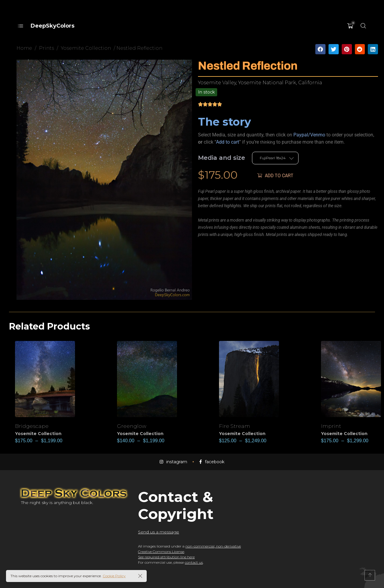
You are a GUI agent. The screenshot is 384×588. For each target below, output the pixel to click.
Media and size (222, 158)
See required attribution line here (166, 557)
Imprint (332, 426)
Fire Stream (236, 426)
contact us (194, 562)
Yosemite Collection (38, 434)
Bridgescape (33, 426)
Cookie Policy (114, 576)
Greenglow (133, 426)
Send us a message (159, 532)
